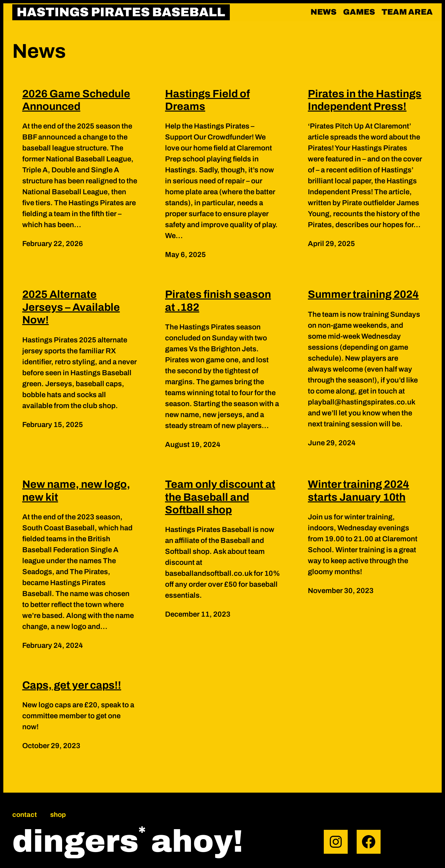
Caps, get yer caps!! (72, 685)
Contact (25, 815)
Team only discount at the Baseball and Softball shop (220, 497)
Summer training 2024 (363, 294)
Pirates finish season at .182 (218, 301)
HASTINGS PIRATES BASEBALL (121, 12)
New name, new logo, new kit (76, 491)
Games (359, 12)
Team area (407, 12)
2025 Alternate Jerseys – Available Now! (71, 307)
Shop (58, 815)
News (323, 12)
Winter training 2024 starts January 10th (358, 491)
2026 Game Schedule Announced (76, 100)
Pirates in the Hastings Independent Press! (365, 100)
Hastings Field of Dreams (207, 100)
